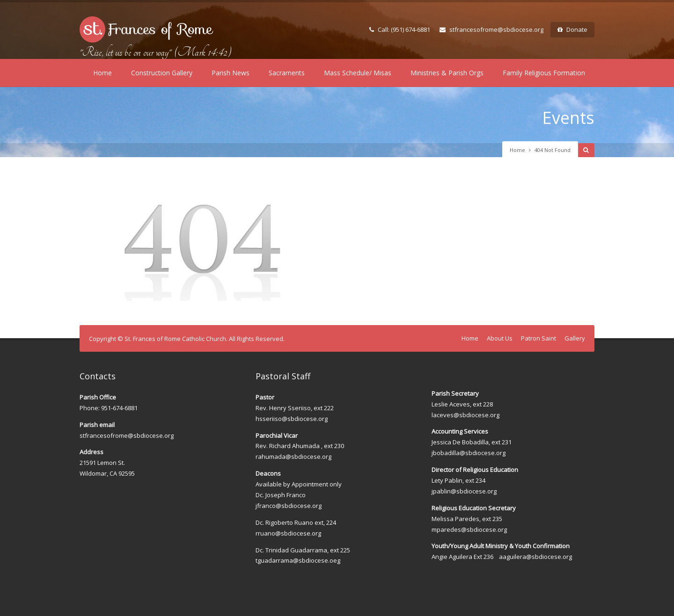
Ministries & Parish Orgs (447, 73)
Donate (572, 29)
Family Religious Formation (544, 73)
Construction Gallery (162, 73)
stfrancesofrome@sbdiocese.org (491, 29)
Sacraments (287, 73)
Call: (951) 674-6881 (400, 29)
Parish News (231, 73)
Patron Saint (538, 338)
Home (103, 73)
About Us (500, 338)
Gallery (575, 338)
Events (568, 118)
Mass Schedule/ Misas (358, 73)
